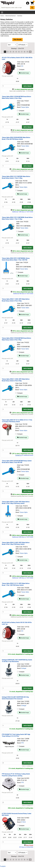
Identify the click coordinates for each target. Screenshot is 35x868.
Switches (20, 16)
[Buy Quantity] (12, 86)
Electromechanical (11, 16)
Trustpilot (3, 866)
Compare (21, 69)
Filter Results (17, 40)
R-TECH (23, 822)
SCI (22, 66)
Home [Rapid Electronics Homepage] (2, 16)
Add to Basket (28, 86)
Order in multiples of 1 (28, 766)
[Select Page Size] (23, 45)
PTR (22, 743)
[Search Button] (32, 8)
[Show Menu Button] (2, 12)
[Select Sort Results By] (12, 45)
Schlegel (24, 668)
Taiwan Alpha (25, 107)
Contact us (18, 455)
